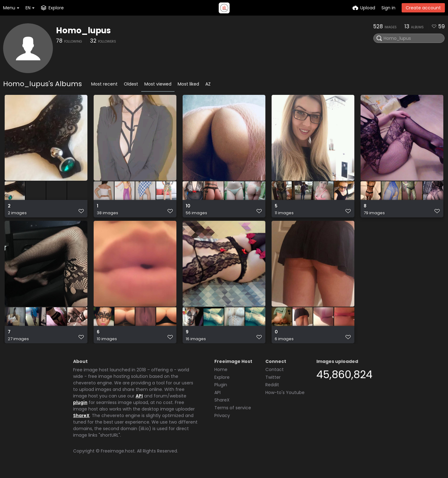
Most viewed (158, 84)
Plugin (221, 390)
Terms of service (233, 413)
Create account (423, 8)
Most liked (188, 84)
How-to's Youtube (285, 397)
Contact (275, 374)
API (139, 401)
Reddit (272, 390)
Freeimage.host (118, 456)
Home (221, 374)
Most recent (104, 84)
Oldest (131, 84)
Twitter (273, 382)
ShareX (81, 420)
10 (188, 209)
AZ (208, 84)
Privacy (222, 420)
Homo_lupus (83, 30)
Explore (222, 382)
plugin (80, 407)
